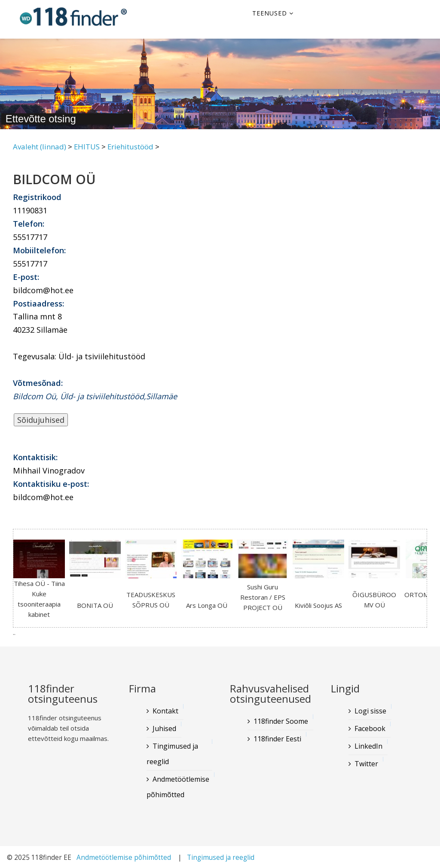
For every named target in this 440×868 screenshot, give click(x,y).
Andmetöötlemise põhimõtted (178, 787)
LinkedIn (368, 746)
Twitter (366, 764)
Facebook (370, 728)
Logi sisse (370, 711)
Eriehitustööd (130, 147)
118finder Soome (281, 721)
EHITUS (87, 147)
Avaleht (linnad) (40, 147)
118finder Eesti (277, 739)
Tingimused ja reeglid (172, 754)
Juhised (164, 728)
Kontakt (165, 711)
